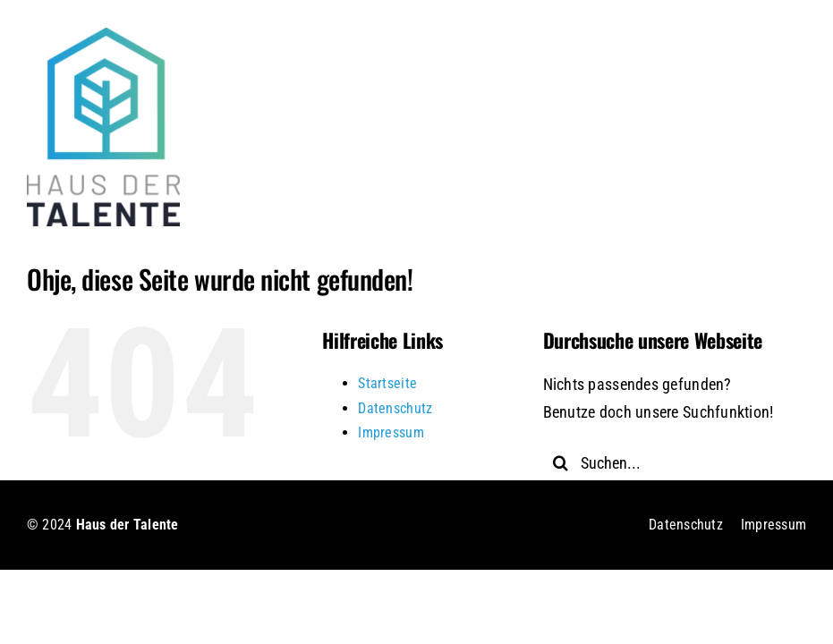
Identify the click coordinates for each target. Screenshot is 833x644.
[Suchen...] (664, 462)
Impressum (391, 432)
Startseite (387, 383)
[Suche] (561, 462)
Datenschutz (395, 408)
